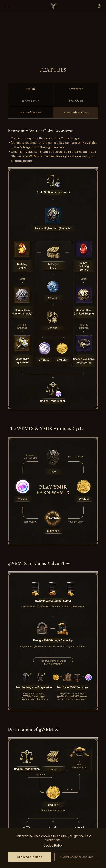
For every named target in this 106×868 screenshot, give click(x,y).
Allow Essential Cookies (76, 857)
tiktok (67, 755)
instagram (80, 755)
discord (26, 755)
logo (53, 6)
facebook (53, 755)
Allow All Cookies (29, 857)
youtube (40, 755)
